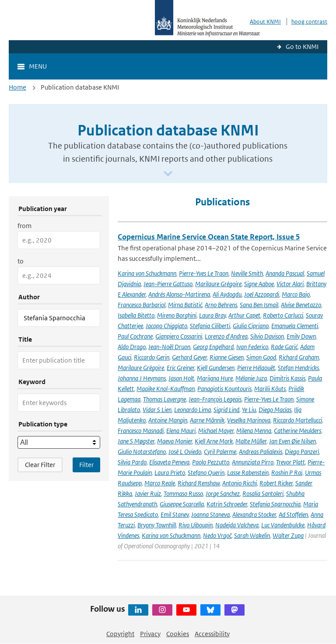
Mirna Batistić (185, 305)
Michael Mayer (216, 431)
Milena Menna (254, 431)
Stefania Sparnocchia (275, 504)
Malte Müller (251, 441)
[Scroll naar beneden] (168, 174)
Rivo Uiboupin (196, 525)
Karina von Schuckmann (147, 273)
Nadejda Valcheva (237, 525)
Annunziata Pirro (253, 462)
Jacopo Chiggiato (166, 326)
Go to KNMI (302, 47)
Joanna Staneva (210, 514)
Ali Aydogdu (227, 294)
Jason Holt (181, 378)
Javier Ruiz (148, 493)
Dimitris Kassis (287, 378)
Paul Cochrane (135, 336)
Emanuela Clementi (295, 326)
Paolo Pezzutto (211, 462)
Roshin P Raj (287, 473)
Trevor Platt (290, 462)
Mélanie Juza (251, 378)
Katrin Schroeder (227, 504)
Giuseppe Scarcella (182, 504)
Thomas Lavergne (164, 399)
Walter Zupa (288, 535)
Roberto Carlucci (283, 315)
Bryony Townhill (157, 525)
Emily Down (301, 336)
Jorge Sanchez (223, 493)
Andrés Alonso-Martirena (179, 294)
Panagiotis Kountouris (224, 389)
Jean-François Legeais (215, 399)
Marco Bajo (296, 294)
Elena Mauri (181, 431)
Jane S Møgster (136, 441)
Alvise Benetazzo (301, 305)
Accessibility (212, 634)
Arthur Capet (244, 315)
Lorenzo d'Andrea (226, 336)
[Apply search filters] (86, 465)
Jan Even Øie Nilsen (292, 441)
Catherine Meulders (297, 431)
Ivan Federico (252, 347)
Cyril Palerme (220, 452)
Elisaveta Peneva (169, 462)
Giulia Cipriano (251, 326)
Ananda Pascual (285, 273)
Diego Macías (275, 410)
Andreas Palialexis (261, 452)
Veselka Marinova (249, 420)
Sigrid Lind (226, 410)
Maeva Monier (175, 441)
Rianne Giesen (227, 357)
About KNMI (265, 22)
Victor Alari (290, 284)
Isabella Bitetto (136, 315)
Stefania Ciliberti (210, 326)
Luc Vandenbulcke (283, 525)
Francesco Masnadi (141, 431)
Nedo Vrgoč (217, 535)
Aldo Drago (132, 347)
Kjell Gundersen (216, 368)
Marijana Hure (215, 378)
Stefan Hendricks (298, 368)
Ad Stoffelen (293, 514)
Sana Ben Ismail (259, 305)
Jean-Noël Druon (169, 347)
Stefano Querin (206, 473)
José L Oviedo (185, 452)
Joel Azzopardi (262, 294)
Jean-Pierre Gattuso (168, 284)
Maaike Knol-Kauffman (166, 389)
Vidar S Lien (157, 410)
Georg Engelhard (213, 347)
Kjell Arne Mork (214, 441)
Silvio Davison (267, 336)
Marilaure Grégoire (218, 284)
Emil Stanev (175, 514)
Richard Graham (299, 357)
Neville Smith (247, 273)
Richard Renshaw (199, 483)
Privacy (150, 634)
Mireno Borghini (177, 315)
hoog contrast (309, 22)
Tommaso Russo (183, 493)
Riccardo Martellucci (297, 420)
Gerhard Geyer (189, 357)
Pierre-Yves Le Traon (204, 273)
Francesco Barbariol (142, 305)
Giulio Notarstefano (142, 452)
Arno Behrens (221, 305)
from (24, 226)
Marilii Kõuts (270, 389)
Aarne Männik (207, 420)
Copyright (120, 634)
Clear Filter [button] (40, 465)
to (21, 261)
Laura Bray (212, 315)
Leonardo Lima (192, 410)
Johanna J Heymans (142, 378)
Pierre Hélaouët (256, 368)
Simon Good (261, 357)
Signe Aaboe (259, 284)
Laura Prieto (170, 473)
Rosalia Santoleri (263, 493)
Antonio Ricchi (240, 483)
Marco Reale (160, 483)
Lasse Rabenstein (248, 473)
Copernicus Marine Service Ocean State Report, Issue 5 (209, 237)
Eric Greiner (180, 368)
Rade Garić (284, 347)
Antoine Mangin (168, 420)
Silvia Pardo (132, 462)
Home (17, 87)
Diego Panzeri (302, 452)
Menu (38, 66)
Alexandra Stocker (254, 514)
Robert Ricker (276, 483)
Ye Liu (249, 410)
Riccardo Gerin (152, 357)
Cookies (178, 634)
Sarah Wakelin (252, 535)
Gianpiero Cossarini (179, 336)
